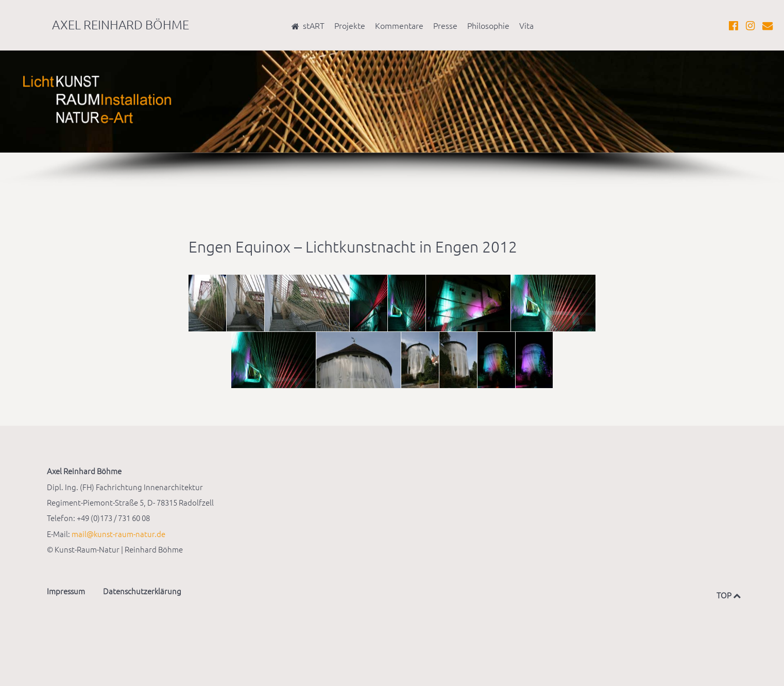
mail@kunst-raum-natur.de (118, 534)
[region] (392, 119)
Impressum (66, 591)
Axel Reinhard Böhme (121, 24)
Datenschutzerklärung (142, 591)
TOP (727, 595)
